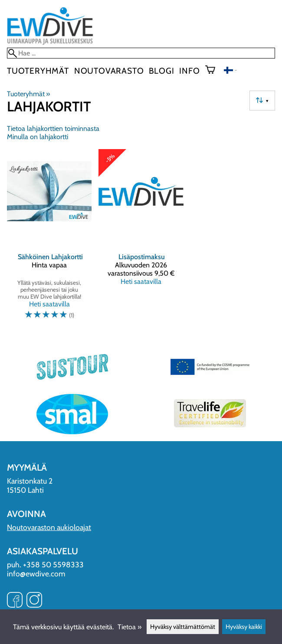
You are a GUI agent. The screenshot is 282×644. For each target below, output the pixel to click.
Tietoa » (130, 627)
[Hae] (141, 53)
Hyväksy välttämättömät (183, 627)
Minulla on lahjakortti (38, 137)
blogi (161, 71)
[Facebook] (15, 601)
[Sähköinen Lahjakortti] (49, 238)
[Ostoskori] (214, 71)
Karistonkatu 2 (30, 481)
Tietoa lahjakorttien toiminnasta (53, 128)
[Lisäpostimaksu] (141, 238)
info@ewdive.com (36, 574)
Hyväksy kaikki (244, 627)
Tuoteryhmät (38, 71)
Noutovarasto (109, 71)
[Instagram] (34, 601)
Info (189, 71)
